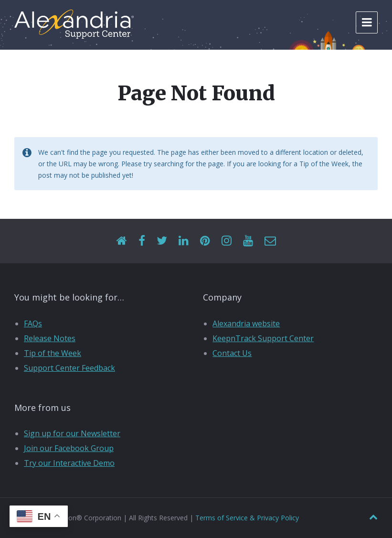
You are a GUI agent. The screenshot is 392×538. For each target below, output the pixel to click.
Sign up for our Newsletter (72, 433)
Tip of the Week (53, 353)
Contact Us (232, 353)
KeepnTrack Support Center (263, 338)
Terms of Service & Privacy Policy (247, 518)
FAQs (33, 323)
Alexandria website (246, 323)
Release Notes (50, 338)
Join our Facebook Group (69, 448)
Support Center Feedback (69, 368)
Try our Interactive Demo (69, 463)
